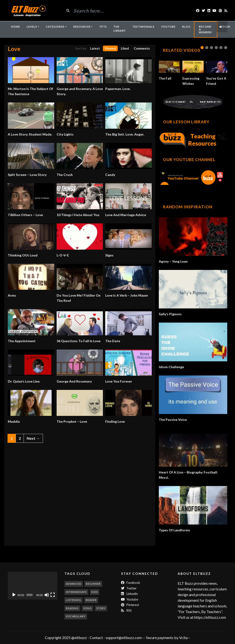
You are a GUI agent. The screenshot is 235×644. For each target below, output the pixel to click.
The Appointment (22, 341)
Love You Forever (119, 381)
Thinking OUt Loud (23, 255)
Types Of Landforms (174, 530)
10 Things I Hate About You (78, 215)
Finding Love (115, 421)
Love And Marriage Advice (126, 215)
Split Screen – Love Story (27, 175)
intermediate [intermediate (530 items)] (76, 592)
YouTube (168, 27)
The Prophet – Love (72, 421)
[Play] (14, 595)
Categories (55, 27)
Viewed (110, 48)
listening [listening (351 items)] (73, 600)
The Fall (165, 78)
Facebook (131, 583)
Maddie (14, 421)
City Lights (65, 134)
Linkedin (129, 594)
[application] (33, 586)
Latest (95, 48)
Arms (12, 295)
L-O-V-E (63, 255)
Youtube (130, 599)
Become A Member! (206, 29)
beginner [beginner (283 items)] (93, 584)
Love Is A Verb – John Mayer (127, 295)
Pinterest (130, 605)
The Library (120, 29)
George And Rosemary (74, 381)
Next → (33, 438)
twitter (129, 588)
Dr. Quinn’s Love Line (24, 381)
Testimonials (143, 27)
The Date (113, 341)
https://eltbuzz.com (210, 617)
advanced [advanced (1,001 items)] (74, 584)
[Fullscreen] (53, 595)
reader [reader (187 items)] (91, 600)
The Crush (65, 175)
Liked (125, 48)
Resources (82, 27)
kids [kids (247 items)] (95, 592)
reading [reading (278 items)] (72, 608)
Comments (142, 48)
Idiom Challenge (171, 367)
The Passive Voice (173, 420)
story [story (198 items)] (101, 608)
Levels (32, 27)
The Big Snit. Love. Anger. (125, 134)
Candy (110, 175)
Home (16, 27)
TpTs (103, 27)
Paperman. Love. (118, 89)
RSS (126, 610)
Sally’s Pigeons (170, 314)
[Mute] (47, 595)
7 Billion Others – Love (25, 215)
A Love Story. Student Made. (30, 134)
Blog (186, 27)
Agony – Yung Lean (173, 261)
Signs (109, 255)
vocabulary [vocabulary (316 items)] (76, 616)
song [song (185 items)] (88, 608)
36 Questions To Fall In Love (79, 341)
